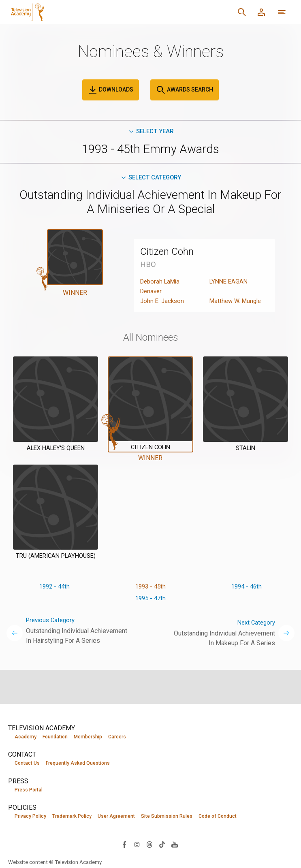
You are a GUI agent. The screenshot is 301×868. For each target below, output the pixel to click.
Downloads (111, 90)
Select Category (150, 179)
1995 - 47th (150, 602)
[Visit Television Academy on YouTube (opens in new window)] (175, 845)
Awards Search (185, 90)
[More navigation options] (282, 12)
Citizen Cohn (171, 254)
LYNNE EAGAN (230, 284)
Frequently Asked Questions (78, 763)
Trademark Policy (72, 817)
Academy (26, 737)
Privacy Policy (30, 817)
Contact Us (27, 763)
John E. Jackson (163, 303)
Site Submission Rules (167, 817)
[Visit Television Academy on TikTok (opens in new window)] (162, 845)
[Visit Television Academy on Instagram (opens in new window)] (137, 845)
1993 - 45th (150, 589)
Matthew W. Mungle (237, 303)
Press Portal (29, 790)
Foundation (55, 737)
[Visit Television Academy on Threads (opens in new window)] (149, 845)
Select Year (150, 132)
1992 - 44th (54, 589)
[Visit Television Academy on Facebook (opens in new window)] (124, 845)
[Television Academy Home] (89, 12)
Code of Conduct (218, 817)
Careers (117, 737)
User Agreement (116, 817)
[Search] (242, 12)
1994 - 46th (247, 589)
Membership (88, 737)
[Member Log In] (261, 12)
